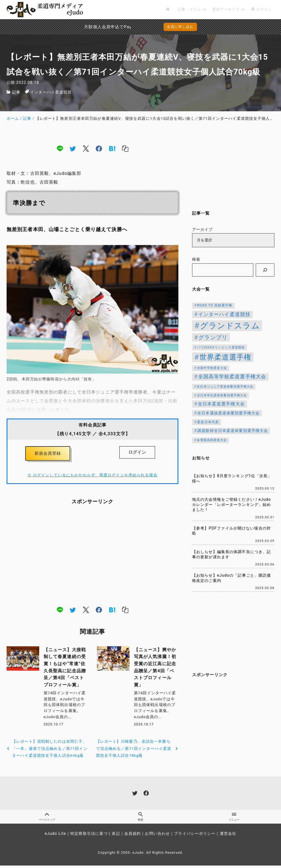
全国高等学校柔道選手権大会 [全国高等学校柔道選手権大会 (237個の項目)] (232, 377)
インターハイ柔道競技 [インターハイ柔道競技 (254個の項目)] (224, 314)
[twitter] (73, 148)
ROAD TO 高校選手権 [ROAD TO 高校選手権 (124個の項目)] (215, 305)
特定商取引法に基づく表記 (95, 836)
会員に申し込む (180, 27)
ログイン (137, 452)
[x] (86, 148)
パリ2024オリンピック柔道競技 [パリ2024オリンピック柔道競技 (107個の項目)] (221, 347)
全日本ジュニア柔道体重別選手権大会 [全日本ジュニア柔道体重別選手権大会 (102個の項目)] (225, 387)
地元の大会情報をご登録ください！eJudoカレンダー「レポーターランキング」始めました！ (231, 505)
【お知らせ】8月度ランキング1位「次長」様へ (232, 479)
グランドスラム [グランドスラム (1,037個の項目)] (230, 326)
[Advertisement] (92, 557)
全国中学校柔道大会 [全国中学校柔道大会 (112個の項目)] (212, 368)
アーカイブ (203, 230)
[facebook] (99, 148)
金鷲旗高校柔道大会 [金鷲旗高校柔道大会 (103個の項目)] (212, 440)
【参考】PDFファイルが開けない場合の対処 (231, 531)
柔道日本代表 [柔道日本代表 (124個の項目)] (208, 422)
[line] (60, 148)
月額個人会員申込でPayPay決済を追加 (94, 27)
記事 (16, 92)
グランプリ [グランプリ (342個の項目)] (213, 337)
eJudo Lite (55, 836)
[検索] (265, 270)
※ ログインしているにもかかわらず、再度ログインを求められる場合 (92, 476)
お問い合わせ (157, 836)
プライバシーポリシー (195, 836)
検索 (196, 259)
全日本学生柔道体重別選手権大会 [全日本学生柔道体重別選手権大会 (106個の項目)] (222, 395)
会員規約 (133, 836)
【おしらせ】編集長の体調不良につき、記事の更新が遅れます (231, 554)
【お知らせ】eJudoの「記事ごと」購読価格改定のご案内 (231, 578)
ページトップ (47, 819)
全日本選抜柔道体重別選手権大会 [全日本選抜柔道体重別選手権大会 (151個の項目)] (228, 413)
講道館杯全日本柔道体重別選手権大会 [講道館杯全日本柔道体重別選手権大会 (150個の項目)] (233, 431)
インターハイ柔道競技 (51, 92)
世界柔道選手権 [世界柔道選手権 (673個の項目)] (226, 357)
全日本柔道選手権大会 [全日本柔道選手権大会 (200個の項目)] (221, 404)
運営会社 (228, 836)
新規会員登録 (48, 454)
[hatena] (112, 148)
